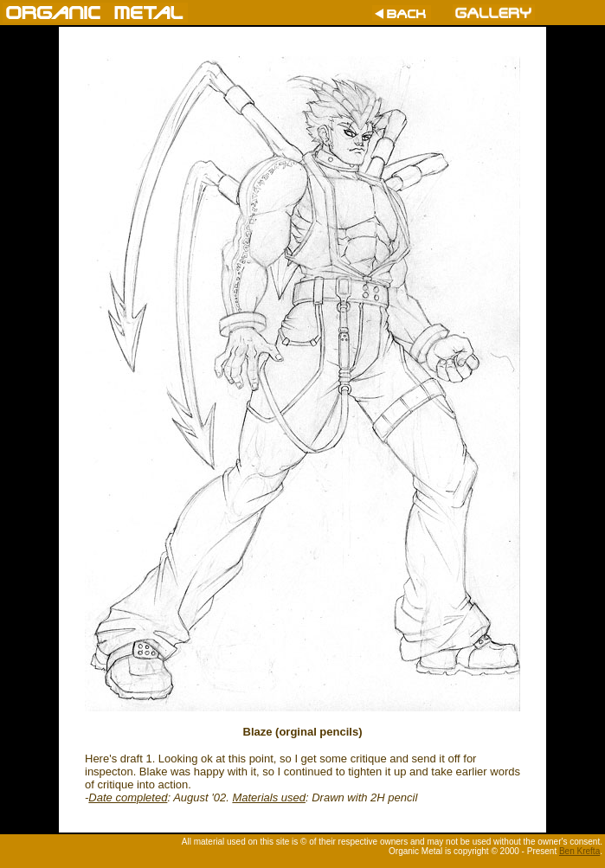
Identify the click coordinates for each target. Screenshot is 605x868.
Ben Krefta (579, 851)
